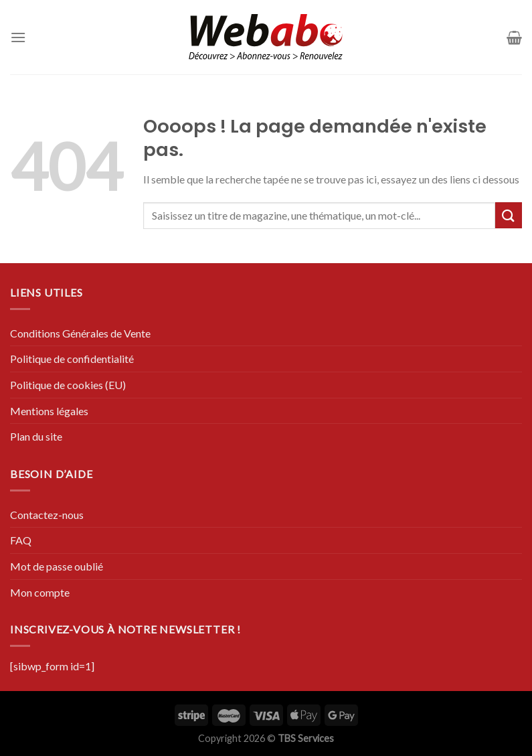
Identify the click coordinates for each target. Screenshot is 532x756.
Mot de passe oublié (57, 566)
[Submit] (509, 215)
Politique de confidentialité (72, 359)
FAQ (21, 540)
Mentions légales (49, 411)
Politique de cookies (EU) (68, 385)
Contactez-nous (47, 515)
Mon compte (40, 592)
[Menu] (18, 37)
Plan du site (36, 436)
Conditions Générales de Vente (80, 333)
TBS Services (306, 738)
